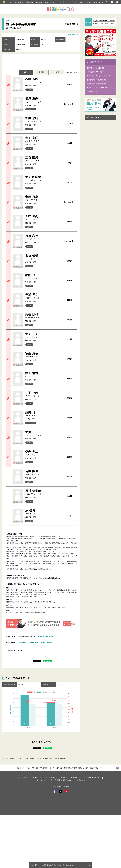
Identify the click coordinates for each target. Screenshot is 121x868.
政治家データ (64, 2)
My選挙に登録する (72, 35)
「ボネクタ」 (63, 556)
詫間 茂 (42, 277)
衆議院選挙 (19, 2)
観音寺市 (20, 708)
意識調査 (88, 2)
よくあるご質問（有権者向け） (91, 836)
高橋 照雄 (42, 316)
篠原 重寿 (42, 100)
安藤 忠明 (42, 120)
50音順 (57, 72)
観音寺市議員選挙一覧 (31, 816)
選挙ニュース (37, 836)
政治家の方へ (25, 836)
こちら (36, 564)
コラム (10, 2)
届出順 (41, 72)
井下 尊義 (42, 393)
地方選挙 (39, 2)
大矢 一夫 (42, 335)
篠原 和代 (42, 237)
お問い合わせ (81, 838)
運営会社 (64, 836)
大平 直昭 (42, 139)
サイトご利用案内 (51, 836)
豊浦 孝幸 (42, 296)
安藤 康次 (42, 198)
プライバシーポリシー (42, 838)
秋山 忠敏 (42, 355)
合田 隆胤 (42, 469)
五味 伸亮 (42, 218)
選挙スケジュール (51, 2)
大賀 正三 (42, 431)
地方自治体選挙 (46, 700)
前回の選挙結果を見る (45, 695)
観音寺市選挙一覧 (71, 24)
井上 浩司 (42, 374)
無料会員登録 (46, 865)
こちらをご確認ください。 (53, 573)
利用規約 (74, 836)
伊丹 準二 (42, 450)
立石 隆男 (42, 159)
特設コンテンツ (100, 2)
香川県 (20, 816)
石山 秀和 (42, 80)
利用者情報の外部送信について (63, 838)
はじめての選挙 (77, 2)
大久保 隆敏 (42, 178)
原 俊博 (42, 507)
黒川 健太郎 (42, 488)
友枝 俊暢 (42, 257)
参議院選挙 (30, 2)
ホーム (4, 816)
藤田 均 (42, 412)
